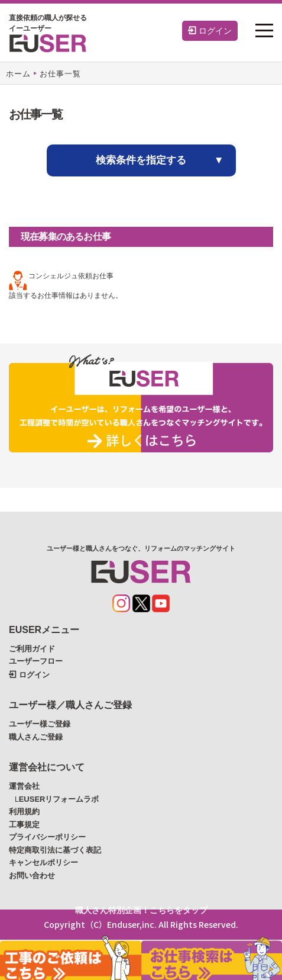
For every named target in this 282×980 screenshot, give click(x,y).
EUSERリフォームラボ (59, 799)
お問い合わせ (32, 875)
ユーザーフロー (36, 661)
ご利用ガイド (32, 649)
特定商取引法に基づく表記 (55, 850)
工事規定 (24, 825)
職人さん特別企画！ (141, 910)
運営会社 (24, 786)
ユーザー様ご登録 (40, 724)
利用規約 (24, 812)
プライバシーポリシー (47, 837)
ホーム (18, 74)
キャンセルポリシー (43, 862)
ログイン (210, 31)
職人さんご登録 (36, 737)
